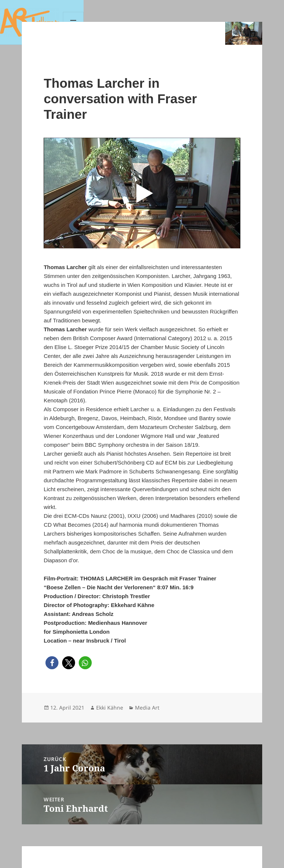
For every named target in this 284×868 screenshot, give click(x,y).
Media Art (147, 708)
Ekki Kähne (110, 708)
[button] (52, 663)
